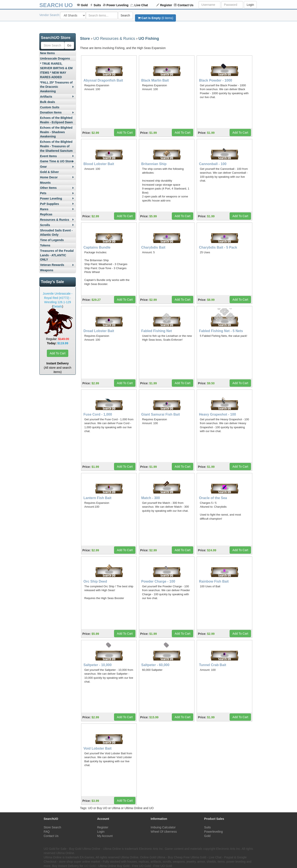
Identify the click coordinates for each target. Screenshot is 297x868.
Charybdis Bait (153, 247)
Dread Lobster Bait (99, 331)
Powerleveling (213, 832)
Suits (97, 5)
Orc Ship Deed (95, 581)
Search (125, 15)
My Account (105, 836)
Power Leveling (118, 5)
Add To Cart (58, 353)
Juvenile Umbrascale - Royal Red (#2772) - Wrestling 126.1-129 (58, 298)
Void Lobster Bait (97, 748)
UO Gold (90, 866)
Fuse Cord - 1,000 (98, 414)
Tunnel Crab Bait (213, 665)
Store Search (52, 827)
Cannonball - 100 (213, 164)
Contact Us (186, 5)
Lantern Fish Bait (97, 498)
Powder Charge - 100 (158, 581)
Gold (84, 5)
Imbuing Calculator (163, 827)
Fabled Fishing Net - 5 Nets (221, 331)
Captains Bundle (97, 247)
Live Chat (141, 5)
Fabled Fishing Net (157, 331)
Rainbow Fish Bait (214, 581)
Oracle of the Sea (213, 498)
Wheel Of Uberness (164, 832)
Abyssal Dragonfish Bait (103, 80)
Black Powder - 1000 (216, 80)
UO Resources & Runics (114, 39)
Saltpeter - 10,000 (98, 665)
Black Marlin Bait (155, 80)
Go (69, 45)
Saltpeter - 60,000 (155, 665)
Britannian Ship (154, 164)
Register (166, 5)
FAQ (47, 832)
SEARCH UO (56, 5)
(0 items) (155, 18)
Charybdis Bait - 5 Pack (218, 247)
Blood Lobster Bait (99, 164)
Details (58, 306)
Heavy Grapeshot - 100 (218, 414)
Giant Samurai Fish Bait (160, 414)
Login (250, 5)
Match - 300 (151, 498)
